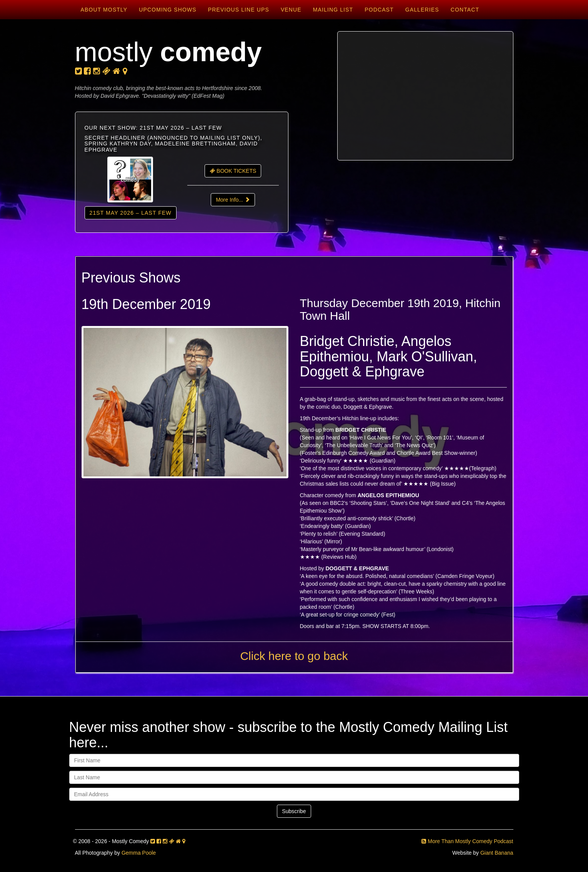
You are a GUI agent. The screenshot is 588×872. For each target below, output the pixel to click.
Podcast (379, 10)
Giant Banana (497, 853)
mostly (168, 52)
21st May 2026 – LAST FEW (131, 213)
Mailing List (333, 10)
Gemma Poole (139, 853)
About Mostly (104, 10)
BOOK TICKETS (233, 171)
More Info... (233, 200)
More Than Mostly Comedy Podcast (467, 841)
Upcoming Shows (167, 10)
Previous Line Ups (239, 10)
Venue (291, 10)
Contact (465, 10)
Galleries (422, 10)
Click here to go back (294, 656)
